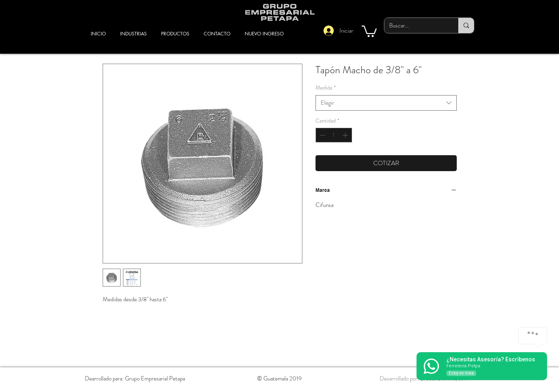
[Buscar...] (415, 25)
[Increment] (346, 135)
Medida (326, 88)
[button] (369, 31)
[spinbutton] (334, 135)
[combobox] (386, 103)
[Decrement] (322, 135)
